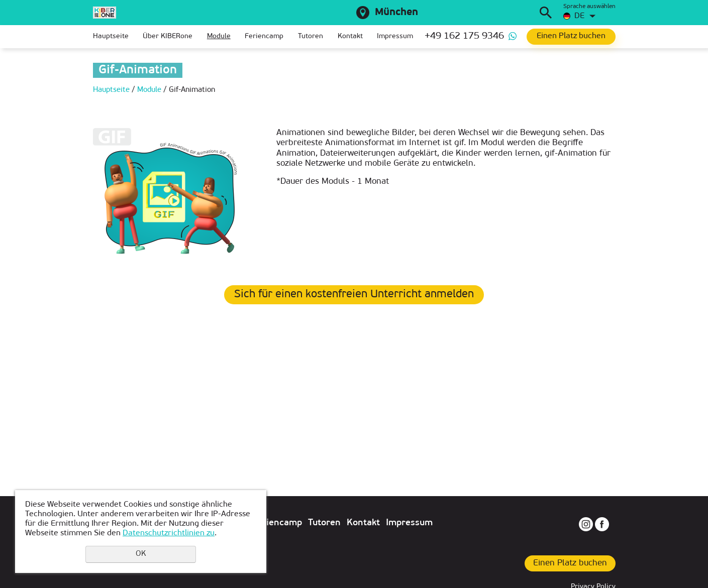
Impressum (395, 36)
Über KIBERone (168, 36)
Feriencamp (264, 36)
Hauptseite (111, 36)
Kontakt (350, 36)
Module (219, 36)
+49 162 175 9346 (464, 36)
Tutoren (311, 36)
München (396, 13)
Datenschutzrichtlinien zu (169, 533)
